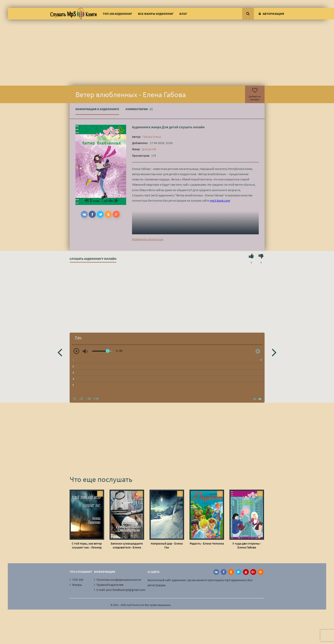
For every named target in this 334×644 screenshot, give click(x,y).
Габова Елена (152, 137)
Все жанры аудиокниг (156, 14)
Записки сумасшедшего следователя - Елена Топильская (127, 545)
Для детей (170, 127)
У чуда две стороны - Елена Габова (247, 545)
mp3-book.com (220, 200)
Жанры (77, 585)
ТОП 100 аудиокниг (117, 14)
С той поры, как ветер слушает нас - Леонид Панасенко (87, 545)
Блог (183, 14)
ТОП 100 (78, 580)
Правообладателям (110, 585)
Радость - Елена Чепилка (207, 543)
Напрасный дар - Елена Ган (167, 545)
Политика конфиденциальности (119, 580)
